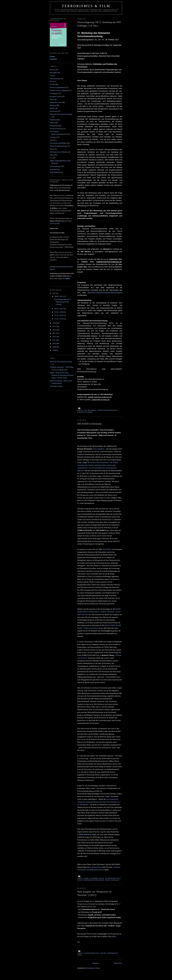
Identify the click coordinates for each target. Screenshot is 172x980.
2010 (54, 343)
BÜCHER (53, 73)
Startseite (96, 963)
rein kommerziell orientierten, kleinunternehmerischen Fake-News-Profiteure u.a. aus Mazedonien (99, 802)
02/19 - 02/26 (59, 315)
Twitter (52, 56)
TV (51, 158)
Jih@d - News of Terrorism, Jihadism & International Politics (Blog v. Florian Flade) (62, 375)
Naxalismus (54, 111)
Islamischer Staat (113, 878)
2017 (54, 293)
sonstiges (53, 137)
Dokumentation (55, 79)
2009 (54, 347)
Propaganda (112, 953)
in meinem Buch (95, 867)
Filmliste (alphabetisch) (58, 87)
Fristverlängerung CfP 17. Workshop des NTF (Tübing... (63, 302)
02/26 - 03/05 (59, 312)
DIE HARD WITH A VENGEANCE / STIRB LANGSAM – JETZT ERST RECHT (99, 612)
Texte (108, 880)
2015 (54, 326)
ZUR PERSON (55, 172)
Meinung (53, 105)
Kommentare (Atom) (93, 968)
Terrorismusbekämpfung (58, 146)
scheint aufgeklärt (98, 449)
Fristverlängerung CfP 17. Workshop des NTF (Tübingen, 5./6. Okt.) (99, 24)
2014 (54, 330)
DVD (52, 81)
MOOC (52, 108)
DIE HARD (107, 549)
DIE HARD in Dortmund (89, 424)
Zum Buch (115, 880)
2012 (54, 337)
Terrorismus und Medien (94, 880)
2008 (54, 350)
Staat (80, 880)
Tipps (79, 955)
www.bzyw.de (55, 223)
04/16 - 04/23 (59, 309)
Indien (52, 99)
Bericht (52, 70)
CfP (85, 410)
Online (103, 953)
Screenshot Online (56, 386)
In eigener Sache (97, 878)
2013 (54, 333)
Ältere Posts (118, 963)
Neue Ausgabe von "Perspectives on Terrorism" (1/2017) (94, 893)
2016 (54, 323)
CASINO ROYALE (84, 834)
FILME (86, 878)
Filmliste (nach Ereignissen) (59, 90)
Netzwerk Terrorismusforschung (103, 410)
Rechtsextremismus (56, 129)
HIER (114, 936)
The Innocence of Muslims (59, 152)
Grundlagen (54, 93)
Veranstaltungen (85, 412)
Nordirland (54, 120)
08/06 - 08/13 (59, 296)
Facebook (53, 59)
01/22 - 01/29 (59, 319)
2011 (54, 340)
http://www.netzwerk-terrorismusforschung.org (105, 293)
